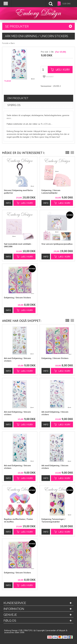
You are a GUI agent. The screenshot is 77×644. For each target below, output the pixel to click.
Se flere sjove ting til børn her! (46, 137)
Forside (5, 43)
